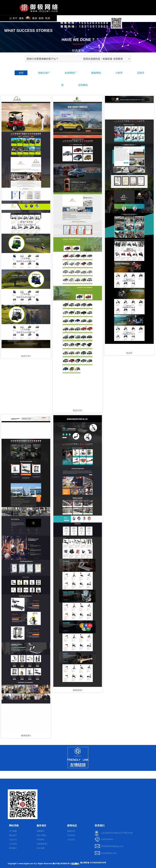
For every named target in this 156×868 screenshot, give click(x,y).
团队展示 (13, 835)
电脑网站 (41, 831)
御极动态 (71, 831)
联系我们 (48, 19)
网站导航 (14, 826)
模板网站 (96, 73)
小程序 (119, 73)
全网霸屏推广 (43, 844)
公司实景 (13, 844)
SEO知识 (71, 835)
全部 (21, 73)
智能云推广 (44, 73)
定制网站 (83, 85)
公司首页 (9, 19)
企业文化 (13, 840)
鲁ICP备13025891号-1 (62, 864)
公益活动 (71, 840)
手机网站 (41, 840)
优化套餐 (41, 848)
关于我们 (15, 19)
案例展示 (35, 19)
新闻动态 (41, 19)
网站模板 (28, 19)
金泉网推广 (71, 73)
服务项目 (22, 19)
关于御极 (13, 831)
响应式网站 (42, 835)
